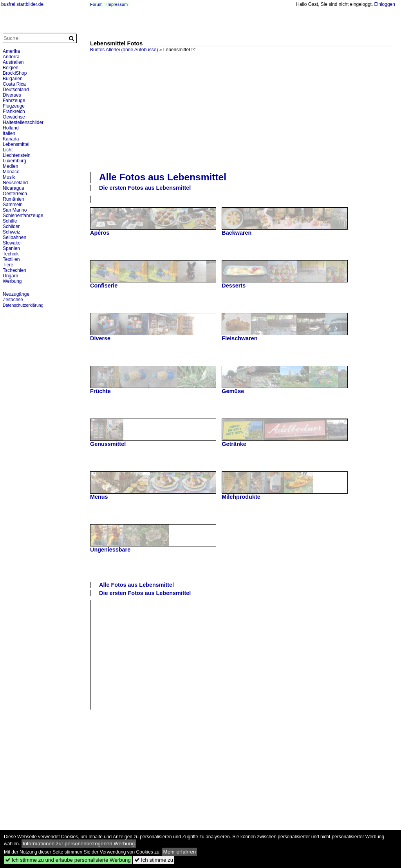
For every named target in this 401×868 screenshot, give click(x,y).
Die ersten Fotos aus (145, 188)
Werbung (12, 281)
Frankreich (14, 111)
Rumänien (14, 199)
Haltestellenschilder (23, 122)
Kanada (11, 139)
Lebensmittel (16, 144)
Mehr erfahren (180, 852)
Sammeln (13, 205)
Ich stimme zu (154, 860)
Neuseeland (15, 183)
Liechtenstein (17, 155)
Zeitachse (13, 300)
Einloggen (385, 4)
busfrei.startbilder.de (22, 4)
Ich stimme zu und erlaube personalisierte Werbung (68, 860)
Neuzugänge (16, 294)
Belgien (11, 68)
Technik (11, 254)
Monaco (11, 172)
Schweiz (12, 232)
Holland (11, 128)
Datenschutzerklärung (23, 305)
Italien (9, 133)
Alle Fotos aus (163, 177)
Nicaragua (14, 188)
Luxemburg (14, 161)
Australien (13, 62)
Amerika (11, 51)
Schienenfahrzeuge (23, 216)
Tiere (8, 265)
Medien (10, 166)
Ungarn (10, 276)
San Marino (15, 210)
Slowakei (12, 243)
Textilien (11, 259)
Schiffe (10, 221)
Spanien (11, 248)
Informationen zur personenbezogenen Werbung (79, 844)
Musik (9, 177)
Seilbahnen (14, 237)
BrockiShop (15, 73)
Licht (8, 150)
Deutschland (16, 90)
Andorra (11, 57)
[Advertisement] (246, 111)
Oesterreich (15, 194)
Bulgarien (13, 79)
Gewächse (14, 117)
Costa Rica (14, 84)
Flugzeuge (14, 106)
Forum (96, 4)
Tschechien (14, 270)
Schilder (11, 226)
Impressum (117, 4)
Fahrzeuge (14, 101)
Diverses (12, 95)
